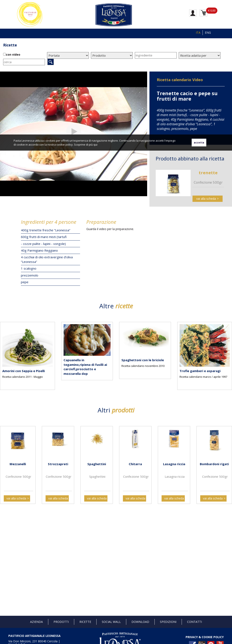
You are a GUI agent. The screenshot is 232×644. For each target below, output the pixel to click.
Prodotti (61, 622)
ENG (208, 33)
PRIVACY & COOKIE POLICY (205, 637)
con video (13, 54)
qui (95, 145)
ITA (198, 33)
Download (140, 622)
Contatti (194, 622)
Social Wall (111, 622)
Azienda (36, 622)
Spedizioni (168, 622)
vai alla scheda (206, 199)
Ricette (10, 45)
